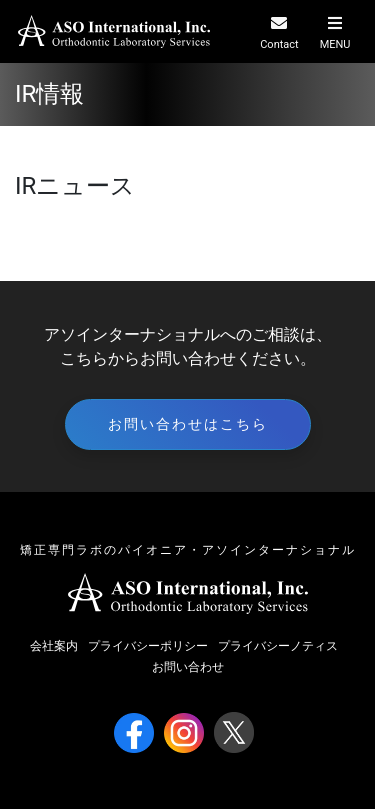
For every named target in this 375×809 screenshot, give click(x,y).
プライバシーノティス (278, 646)
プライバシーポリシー (148, 646)
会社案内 (54, 646)
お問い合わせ (188, 667)
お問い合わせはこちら (188, 424)
